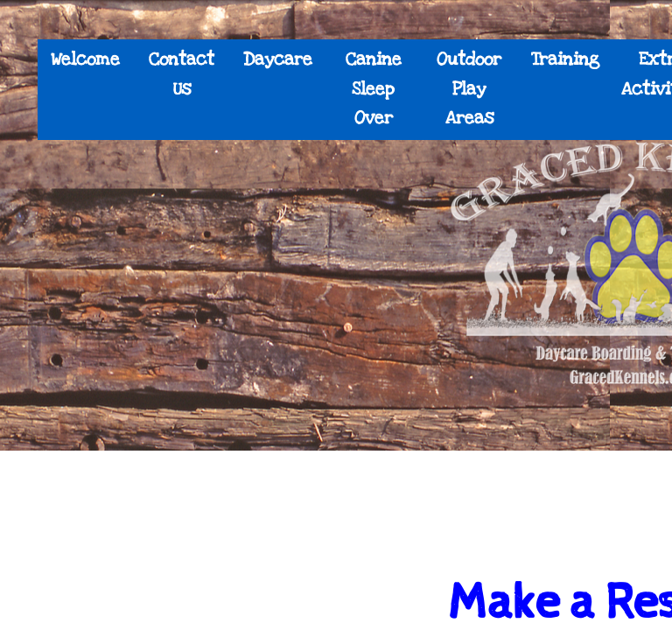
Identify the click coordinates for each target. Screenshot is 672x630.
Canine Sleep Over (374, 89)
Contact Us (182, 74)
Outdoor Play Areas (469, 89)
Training (565, 59)
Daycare (278, 59)
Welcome (85, 59)
